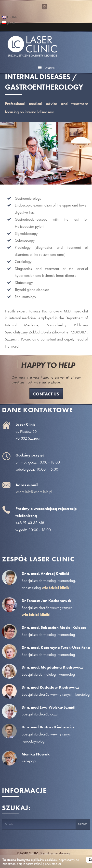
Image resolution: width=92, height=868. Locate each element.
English (9, 17)
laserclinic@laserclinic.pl (34, 492)
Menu (46, 67)
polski (8, 22)
